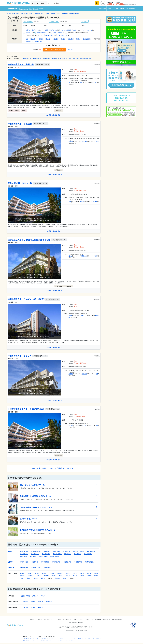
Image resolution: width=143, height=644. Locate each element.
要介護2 (56, 39)
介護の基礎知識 (131, 9)
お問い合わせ (89, 621)
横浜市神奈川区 (36, 552)
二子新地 (71, 426)
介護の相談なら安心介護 (28, 640)
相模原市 (11, 568)
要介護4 (71, 39)
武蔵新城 (71, 142)
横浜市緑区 (78, 555)
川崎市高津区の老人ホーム (53, 14)
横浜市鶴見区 (24, 552)
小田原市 (52, 574)
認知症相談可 (87, 39)
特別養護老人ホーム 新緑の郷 (21, 64)
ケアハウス (29, 33)
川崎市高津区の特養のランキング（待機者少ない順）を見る (54, 469)
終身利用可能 (38, 41)
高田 (70, 82)
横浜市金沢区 (24, 555)
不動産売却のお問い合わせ (76, 624)
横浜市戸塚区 (46, 555)
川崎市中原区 (45, 563)
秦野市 (82, 574)
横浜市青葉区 (43, 557)
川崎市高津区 (56, 563)
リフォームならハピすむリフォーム (96, 640)
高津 (96, 256)
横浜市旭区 (68, 555)
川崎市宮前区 (78, 563)
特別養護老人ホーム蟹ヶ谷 (20, 357)
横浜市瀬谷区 (88, 555)
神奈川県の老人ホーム (26, 14)
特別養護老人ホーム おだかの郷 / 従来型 (26, 300)
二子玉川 (85, 426)
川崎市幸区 (34, 563)
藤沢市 (44, 574)
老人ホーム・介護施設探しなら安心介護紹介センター (47, 640)
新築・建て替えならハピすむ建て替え (31, 642)
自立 (27, 39)
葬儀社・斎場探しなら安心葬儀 (67, 642)
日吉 (97, 374)
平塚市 (30, 574)
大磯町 (75, 577)
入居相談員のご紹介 (117, 621)
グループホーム (87, 30)
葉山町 (61, 577)
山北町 (29, 579)
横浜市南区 (66, 552)
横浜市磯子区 (91, 552)
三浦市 (75, 574)
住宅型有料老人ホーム (51, 30)
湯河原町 (57, 579)
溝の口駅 (41, 602)
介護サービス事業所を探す (116, 9)
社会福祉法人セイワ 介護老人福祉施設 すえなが (29, 240)
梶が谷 (98, 142)
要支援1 (33, 39)
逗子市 (68, 574)
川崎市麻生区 (89, 563)
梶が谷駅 (49, 602)
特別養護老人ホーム (42, 33)
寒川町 (68, 577)
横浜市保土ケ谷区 (78, 552)
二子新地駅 (25, 602)
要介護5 (78, 39)
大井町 (96, 577)
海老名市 (31, 577)
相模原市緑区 (24, 568)
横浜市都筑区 (55, 557)
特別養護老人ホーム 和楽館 (20, 124)
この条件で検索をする (54, 50)
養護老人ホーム (63, 35)
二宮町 (82, 577)
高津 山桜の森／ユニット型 (20, 183)
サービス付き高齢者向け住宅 (70, 30)
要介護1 (48, 39)
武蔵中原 (85, 142)
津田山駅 (35, 597)
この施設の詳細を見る (54, 115)
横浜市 (10, 552)
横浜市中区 (57, 552)
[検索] (97, 3)
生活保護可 (29, 41)
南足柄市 (46, 577)
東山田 (82, 82)
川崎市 (10, 563)
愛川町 (65, 579)
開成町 (36, 579)
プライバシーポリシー (50, 621)
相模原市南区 (48, 568)
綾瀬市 (54, 577)
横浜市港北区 (35, 555)
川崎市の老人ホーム (39, 14)
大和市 (96, 574)
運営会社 (32, 621)
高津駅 (33, 602)
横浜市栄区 (23, 557)
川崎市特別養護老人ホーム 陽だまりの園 (26, 410)
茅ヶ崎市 (60, 574)
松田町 (22, 579)
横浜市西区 (47, 552)
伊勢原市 (23, 577)
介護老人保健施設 (58, 33)
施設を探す (102, 9)
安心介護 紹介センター (13, 14)
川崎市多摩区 (67, 563)
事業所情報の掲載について (102, 621)
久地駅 (43, 597)
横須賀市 (23, 574)
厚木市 (89, 574)
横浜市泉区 (33, 557)
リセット (71, 50)
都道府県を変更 (28, 21)
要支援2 (41, 39)
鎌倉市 (37, 574)
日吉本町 (95, 82)
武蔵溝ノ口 (84, 256)
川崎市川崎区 (24, 563)
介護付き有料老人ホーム (32, 30)
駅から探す (85, 21)
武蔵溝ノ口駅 (25, 597)
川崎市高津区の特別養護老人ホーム (71, 14)
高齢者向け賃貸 (49, 35)
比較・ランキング (79, 621)
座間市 (39, 577)
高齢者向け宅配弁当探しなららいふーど (50, 642)
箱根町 (43, 579)
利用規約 (39, 621)
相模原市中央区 (36, 568)
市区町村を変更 (54, 21)
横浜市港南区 (57, 555)
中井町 (89, 577)
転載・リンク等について (65, 621)
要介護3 (63, 39)
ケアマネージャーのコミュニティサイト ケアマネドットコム (73, 640)
